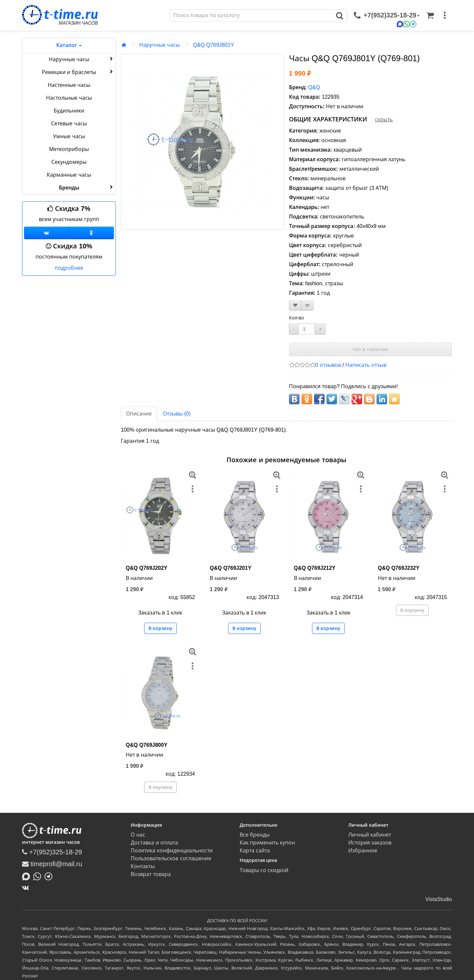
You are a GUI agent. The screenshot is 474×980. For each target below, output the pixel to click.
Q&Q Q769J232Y (399, 568)
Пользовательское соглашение (171, 858)
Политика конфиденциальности (171, 851)
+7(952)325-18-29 (52, 852)
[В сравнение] (307, 305)
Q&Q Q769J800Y (146, 745)
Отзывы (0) (177, 414)
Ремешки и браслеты (78, 72)
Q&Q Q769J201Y (230, 568)
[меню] (445, 15)
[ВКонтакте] (27, 888)
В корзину (160, 628)
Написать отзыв (366, 365)
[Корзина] (430, 15)
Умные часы (69, 136)
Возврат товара (151, 874)
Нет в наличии (370, 349)
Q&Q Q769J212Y (315, 568)
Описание (139, 414)
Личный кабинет (370, 835)
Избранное (363, 851)
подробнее (69, 268)
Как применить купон (267, 843)
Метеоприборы (69, 149)
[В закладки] (295, 305)
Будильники (69, 111)
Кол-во (297, 318)
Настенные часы (69, 85)
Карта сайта (255, 851)
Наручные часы (81, 59)
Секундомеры (69, 162)
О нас (138, 835)
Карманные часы (69, 175)
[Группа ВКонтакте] (47, 233)
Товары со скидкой (264, 870)
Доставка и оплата (154, 843)
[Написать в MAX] (28, 876)
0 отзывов (328, 365)
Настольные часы (69, 98)
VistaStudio (439, 899)
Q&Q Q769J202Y (146, 568)
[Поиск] (251, 15)
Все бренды (255, 835)
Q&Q (314, 87)
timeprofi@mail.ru (52, 864)
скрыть (384, 120)
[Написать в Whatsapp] (39, 876)
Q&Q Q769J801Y (213, 45)
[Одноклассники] (92, 233)
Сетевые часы (69, 124)
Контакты (143, 866)
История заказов (370, 843)
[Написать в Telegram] (50, 876)
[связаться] (387, 15)
